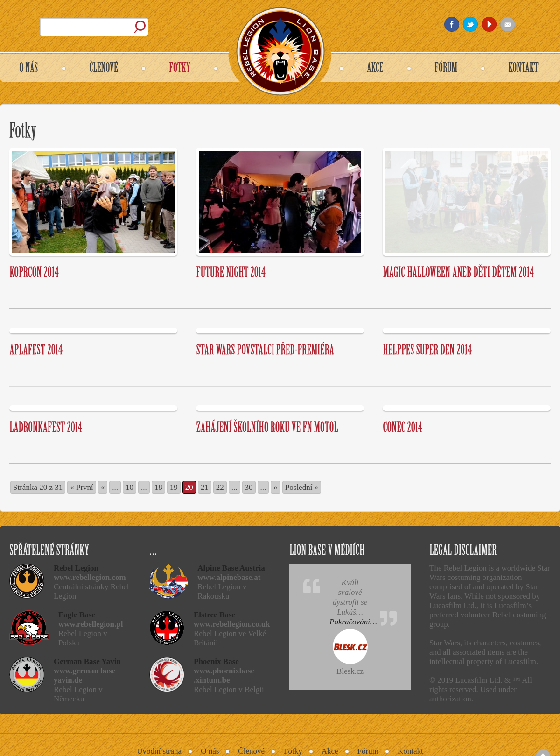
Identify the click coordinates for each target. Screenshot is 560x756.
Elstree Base (214, 615)
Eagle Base (77, 615)
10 (129, 487)
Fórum (368, 751)
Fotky (293, 751)
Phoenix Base (216, 661)
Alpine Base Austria (231, 568)
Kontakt (410, 751)
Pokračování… (353, 622)
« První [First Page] (82, 487)
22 (220, 487)
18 (158, 487)
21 (205, 487)
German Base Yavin (87, 661)
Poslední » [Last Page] (302, 487)
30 (249, 487)
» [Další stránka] (276, 487)
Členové (251, 751)
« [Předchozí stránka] (103, 487)
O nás (210, 751)
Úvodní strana (159, 751)
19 (174, 487)
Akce (330, 751)
